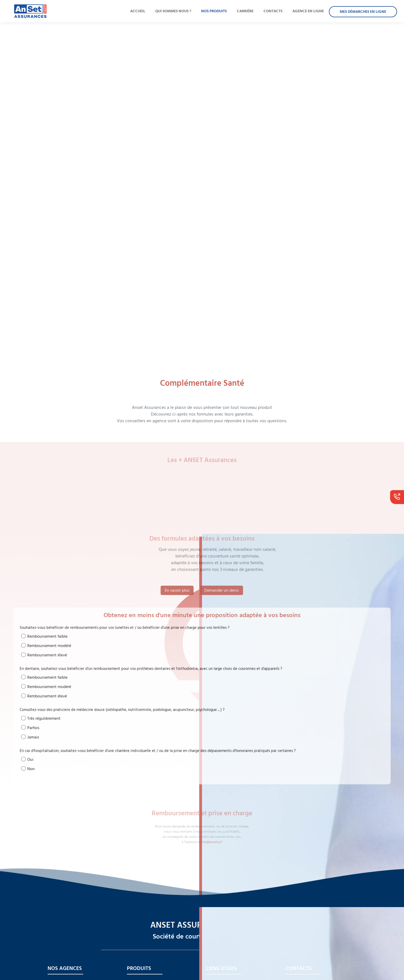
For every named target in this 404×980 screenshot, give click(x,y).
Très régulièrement (99, 710)
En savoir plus (177, 590)
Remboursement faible (101, 657)
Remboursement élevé (101, 669)
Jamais (92, 723)
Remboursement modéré (103, 663)
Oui (90, 737)
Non (91, 743)
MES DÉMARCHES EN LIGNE (363, 12)
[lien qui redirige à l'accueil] (28, 11)
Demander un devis (222, 590)
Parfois (92, 717)
